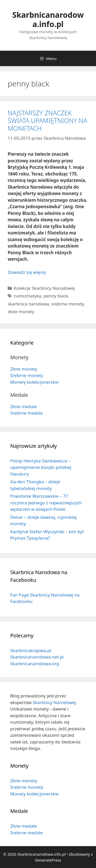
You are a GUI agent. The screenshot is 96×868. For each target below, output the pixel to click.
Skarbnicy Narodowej (54, 702)
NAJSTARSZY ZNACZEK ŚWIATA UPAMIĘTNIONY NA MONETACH (47, 120)
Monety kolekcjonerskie (34, 382)
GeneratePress (48, 860)
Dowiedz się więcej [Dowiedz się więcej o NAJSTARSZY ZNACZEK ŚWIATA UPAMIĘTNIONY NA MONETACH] (27, 272)
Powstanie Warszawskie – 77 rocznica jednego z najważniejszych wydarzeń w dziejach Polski (46, 503)
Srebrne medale (26, 413)
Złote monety (24, 369)
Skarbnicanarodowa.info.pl (48, 19)
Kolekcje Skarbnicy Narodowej (44, 288)
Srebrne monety (27, 375)
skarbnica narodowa (28, 304)
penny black (56, 296)
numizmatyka (27, 296)
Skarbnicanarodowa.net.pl (37, 657)
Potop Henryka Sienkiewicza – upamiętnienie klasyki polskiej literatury (41, 467)
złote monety (21, 312)
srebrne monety (68, 304)
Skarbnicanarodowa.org (35, 664)
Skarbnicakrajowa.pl (31, 650)
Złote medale (24, 406)
